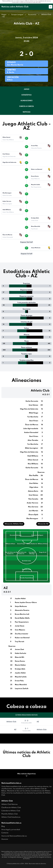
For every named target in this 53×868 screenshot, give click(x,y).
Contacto (5, 833)
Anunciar (5, 839)
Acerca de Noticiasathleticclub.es (14, 836)
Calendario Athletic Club (11, 811)
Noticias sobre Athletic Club (15, 7)
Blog (3, 826)
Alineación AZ (43, 524)
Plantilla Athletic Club (10, 814)
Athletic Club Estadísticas (11, 817)
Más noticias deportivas (27, 775)
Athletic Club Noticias (10, 804)
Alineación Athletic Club (14, 524)
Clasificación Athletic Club (11, 808)
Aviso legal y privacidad (11, 830)
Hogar (4, 15)
